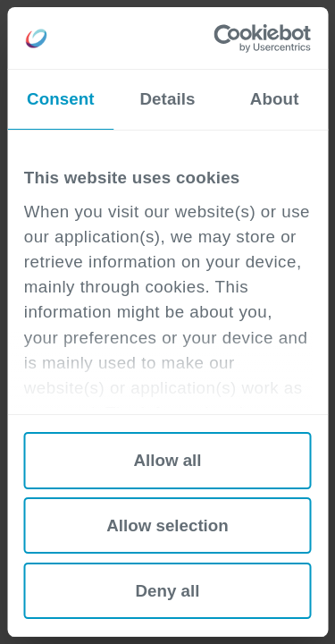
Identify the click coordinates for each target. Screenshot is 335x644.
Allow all (167, 460)
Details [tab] (167, 99)
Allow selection (167, 525)
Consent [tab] (61, 99)
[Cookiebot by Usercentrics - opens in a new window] (237, 38)
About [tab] (275, 99)
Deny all (168, 591)
